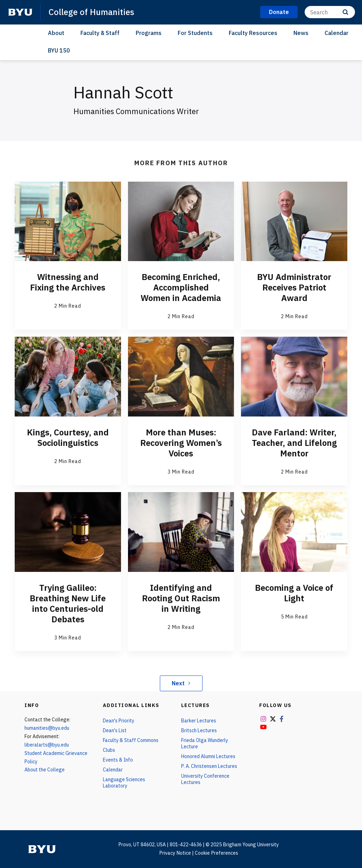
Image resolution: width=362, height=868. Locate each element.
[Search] (330, 12)
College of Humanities (91, 12)
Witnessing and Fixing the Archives (68, 282)
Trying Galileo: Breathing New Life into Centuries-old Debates (68, 603)
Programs (149, 33)
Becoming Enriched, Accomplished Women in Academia (181, 287)
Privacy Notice (175, 853)
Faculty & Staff (100, 33)
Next (181, 683)
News (301, 33)
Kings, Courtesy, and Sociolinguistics (68, 437)
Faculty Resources (253, 33)
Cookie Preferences (217, 853)
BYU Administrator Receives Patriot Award (294, 287)
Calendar (336, 33)
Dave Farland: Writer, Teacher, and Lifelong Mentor (294, 443)
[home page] (20, 12)
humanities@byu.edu (47, 728)
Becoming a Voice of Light (294, 593)
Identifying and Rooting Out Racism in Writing (181, 598)
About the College (45, 770)
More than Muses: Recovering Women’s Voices (181, 443)
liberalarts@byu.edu (47, 745)
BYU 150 (59, 50)
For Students (195, 33)
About (56, 33)
